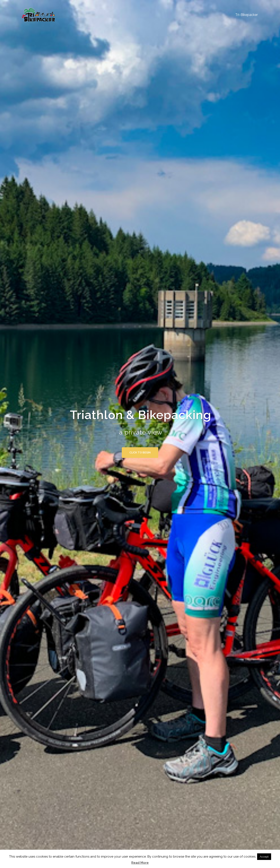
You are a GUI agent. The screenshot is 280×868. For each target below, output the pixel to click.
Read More (140, 863)
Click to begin (140, 452)
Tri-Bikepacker (247, 15)
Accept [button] (264, 857)
